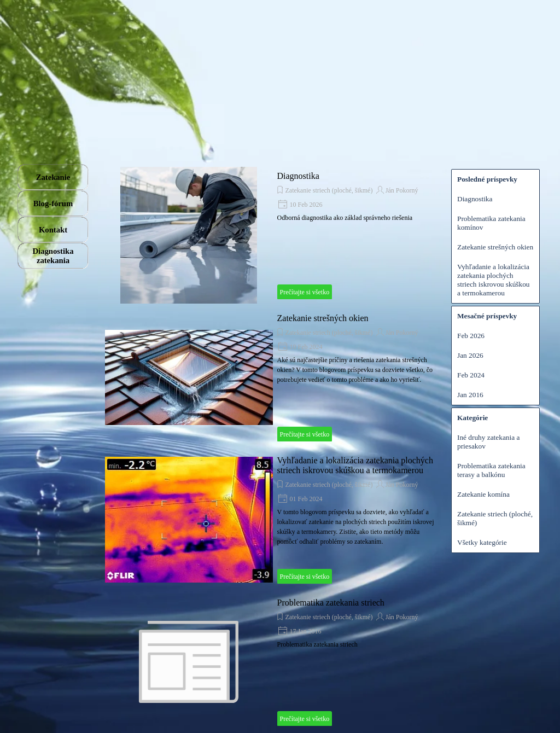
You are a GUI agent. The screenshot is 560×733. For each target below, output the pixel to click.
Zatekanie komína (483, 494)
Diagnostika (298, 176)
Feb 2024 (471, 375)
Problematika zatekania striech (331, 603)
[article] (273, 235)
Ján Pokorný (402, 190)
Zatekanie (53, 177)
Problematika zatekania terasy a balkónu (491, 470)
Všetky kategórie (482, 542)
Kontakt (53, 230)
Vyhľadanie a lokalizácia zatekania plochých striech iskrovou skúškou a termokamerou (355, 465)
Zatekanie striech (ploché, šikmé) (329, 190)
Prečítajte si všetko (305, 292)
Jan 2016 (470, 395)
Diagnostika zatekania (53, 256)
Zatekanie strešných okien (323, 318)
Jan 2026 (470, 355)
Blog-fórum (53, 203)
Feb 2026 (471, 336)
